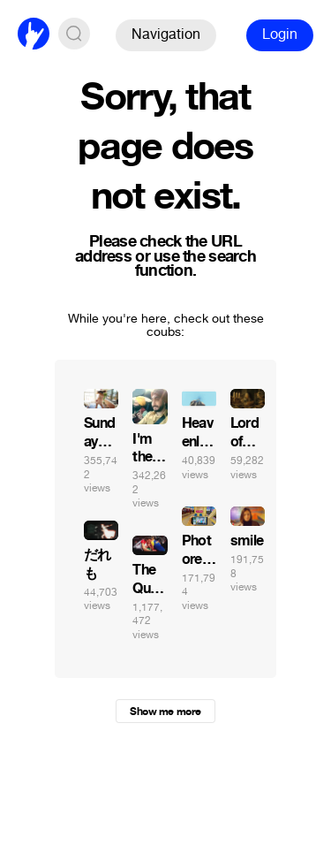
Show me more (165, 712)
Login (280, 34)
